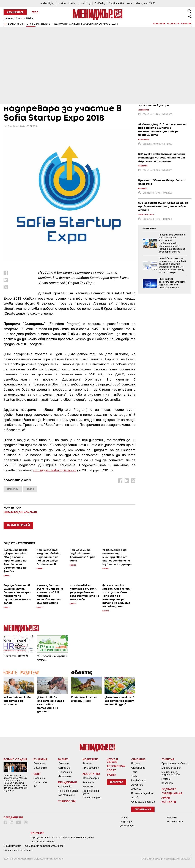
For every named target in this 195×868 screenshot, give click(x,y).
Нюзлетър (117, 782)
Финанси (63, 764)
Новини (166, 779)
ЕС (35, 787)
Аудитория (127, 822)
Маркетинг (76, 24)
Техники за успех (68, 791)
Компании (64, 768)
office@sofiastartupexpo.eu (55, 470)
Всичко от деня (108, 24)
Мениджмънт (44, 24)
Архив (135, 798)
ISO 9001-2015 (175, 822)
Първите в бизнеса (120, 3)
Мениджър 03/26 (145, 3)
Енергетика (65, 772)
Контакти (169, 802)
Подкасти (173, 24)
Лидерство (65, 787)
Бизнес (31, 24)
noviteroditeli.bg (67, 3)
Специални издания (143, 802)
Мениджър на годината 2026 (171, 773)
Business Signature (142, 793)
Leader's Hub (139, 781)
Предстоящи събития (175, 764)
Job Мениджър (67, 795)
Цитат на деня (92, 798)
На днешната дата (91, 792)
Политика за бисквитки (18, 850)
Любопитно (91, 24)
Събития (186, 24)
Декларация (127, 826)
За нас (124, 817)
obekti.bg (85, 3)
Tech (134, 776)
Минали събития (171, 768)
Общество (40, 768)
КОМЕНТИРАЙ (18, 525)
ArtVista (136, 789)
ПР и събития (91, 768)
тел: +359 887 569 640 (43, 842)
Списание (159, 24)
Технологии (61, 24)
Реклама (87, 764)
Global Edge (138, 768)
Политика (40, 764)
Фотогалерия (91, 778)
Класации (88, 782)
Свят (23, 24)
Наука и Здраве (112, 761)
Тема (134, 772)
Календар (167, 783)
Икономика (65, 776)
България (13, 24)
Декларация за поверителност (44, 846)
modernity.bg (47, 3)
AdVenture (137, 785)
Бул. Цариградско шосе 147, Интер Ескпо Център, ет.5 (62, 837)
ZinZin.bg (100, 3)
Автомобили (116, 766)
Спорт (111, 770)
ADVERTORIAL (149, 229)
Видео (111, 775)
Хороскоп (88, 787)
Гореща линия (172, 793)
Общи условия (12, 846)
